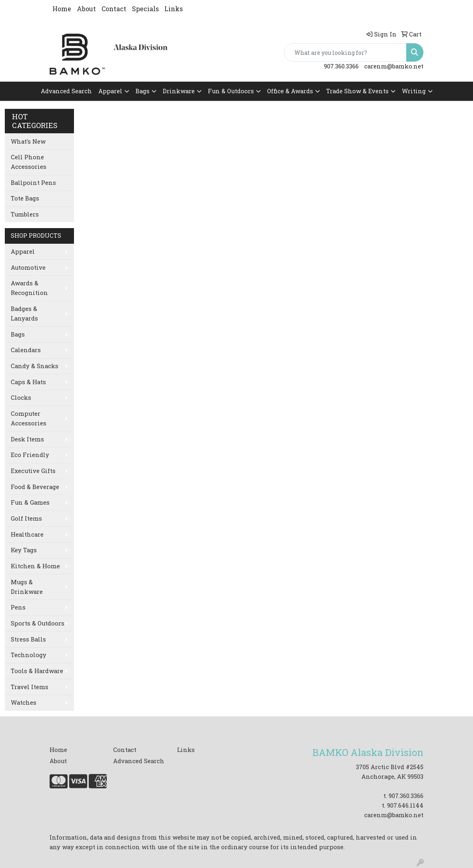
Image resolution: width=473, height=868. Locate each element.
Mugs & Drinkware (27, 587)
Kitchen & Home (35, 566)
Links (174, 9)
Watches (24, 703)
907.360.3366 (341, 66)
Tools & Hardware (37, 671)
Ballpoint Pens (33, 183)
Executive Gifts (33, 471)
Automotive (28, 268)
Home (62, 9)
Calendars (26, 350)
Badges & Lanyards (24, 314)
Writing (414, 91)
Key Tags (24, 550)
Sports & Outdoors (38, 623)
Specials (145, 9)
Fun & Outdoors (231, 91)
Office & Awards (290, 91)
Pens (18, 607)
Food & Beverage (35, 487)
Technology (29, 655)
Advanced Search (66, 91)
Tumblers (25, 214)
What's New (28, 141)
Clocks (21, 398)
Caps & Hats (28, 382)
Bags (143, 91)
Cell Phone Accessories (29, 162)
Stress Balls (28, 639)
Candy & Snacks (35, 366)
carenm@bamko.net (394, 66)
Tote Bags (25, 198)
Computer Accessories (29, 418)
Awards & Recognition (29, 288)
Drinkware (179, 91)
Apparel (110, 91)
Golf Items (26, 518)
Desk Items (27, 439)
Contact (114, 9)
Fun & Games (30, 502)
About (86, 9)
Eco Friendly (30, 455)
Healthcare (27, 534)
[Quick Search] (345, 52)
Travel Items (30, 687)
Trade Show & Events (357, 91)
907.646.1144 (405, 805)
